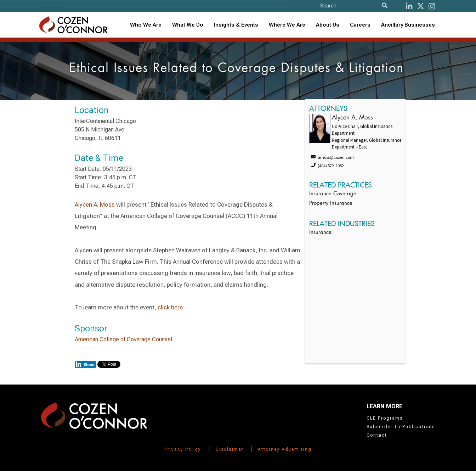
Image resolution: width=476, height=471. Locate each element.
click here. (171, 307)
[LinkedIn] (409, 6)
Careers (360, 25)
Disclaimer (229, 449)
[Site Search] (356, 5)
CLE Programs (385, 418)
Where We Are (287, 25)
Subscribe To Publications (401, 427)
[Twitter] (421, 6)
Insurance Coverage (333, 194)
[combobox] (236, 25)
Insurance (320, 233)
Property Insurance (331, 204)
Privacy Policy (183, 449)
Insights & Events (236, 25)
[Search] (385, 5)
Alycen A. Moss (95, 204)
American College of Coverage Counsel (123, 339)
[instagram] (432, 6)
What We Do (188, 25)
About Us (328, 25)
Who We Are (146, 25)
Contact (377, 435)
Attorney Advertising (285, 449)
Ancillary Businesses (408, 25)
